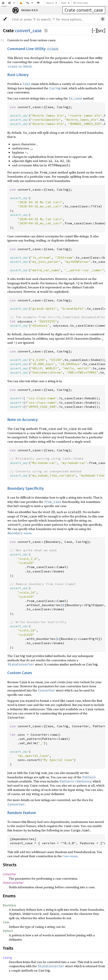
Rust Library (18, 75)
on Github (19, 66)
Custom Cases (20, 673)
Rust (64, 3)
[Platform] (30, 3)
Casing (7, 958)
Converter (10, 874)
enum (19, 533)
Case (6, 922)
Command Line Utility (33, 49)
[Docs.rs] (3, 3)
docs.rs (50, 3)
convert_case (28, 31)
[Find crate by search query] (92, 3)
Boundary (9, 905)
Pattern (8, 931)
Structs (10, 865)
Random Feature (22, 813)
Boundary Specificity (26, 488)
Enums (9, 896)
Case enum (70, 856)
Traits (8, 948)
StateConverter (13, 883)
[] (94, 31)
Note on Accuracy (23, 420)
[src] (101, 31)
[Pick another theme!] (5, 19)
